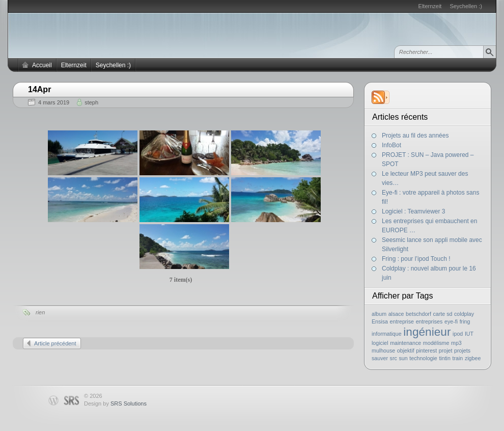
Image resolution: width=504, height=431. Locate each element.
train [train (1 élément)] (458, 358)
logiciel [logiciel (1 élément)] (380, 343)
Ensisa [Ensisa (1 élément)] (380, 321)
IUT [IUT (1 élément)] (469, 334)
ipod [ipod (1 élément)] (458, 334)
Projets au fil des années (415, 136)
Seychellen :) (466, 6)
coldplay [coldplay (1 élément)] (464, 314)
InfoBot (391, 145)
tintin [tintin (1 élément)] (445, 358)
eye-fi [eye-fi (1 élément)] (451, 321)
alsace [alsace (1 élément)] (396, 314)
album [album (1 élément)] (379, 314)
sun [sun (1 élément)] (403, 358)
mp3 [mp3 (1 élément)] (456, 343)
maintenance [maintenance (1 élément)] (405, 343)
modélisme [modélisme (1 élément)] (436, 343)
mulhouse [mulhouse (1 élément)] (383, 351)
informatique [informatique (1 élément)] (387, 334)
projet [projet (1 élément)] (446, 351)
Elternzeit (430, 6)
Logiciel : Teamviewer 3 (414, 211)
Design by (115, 403)
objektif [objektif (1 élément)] (406, 351)
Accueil (42, 65)
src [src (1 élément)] (394, 358)
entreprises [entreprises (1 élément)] (429, 321)
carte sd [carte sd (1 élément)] (442, 314)
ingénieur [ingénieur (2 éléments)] (427, 332)
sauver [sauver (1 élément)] (380, 358)
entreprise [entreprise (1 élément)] (402, 321)
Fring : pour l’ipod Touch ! (416, 259)
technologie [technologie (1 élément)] (423, 358)
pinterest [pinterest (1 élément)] (426, 351)
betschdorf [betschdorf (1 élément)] (418, 314)
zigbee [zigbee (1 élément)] (473, 358)
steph (91, 102)
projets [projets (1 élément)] (462, 351)
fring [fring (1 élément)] (465, 321)
